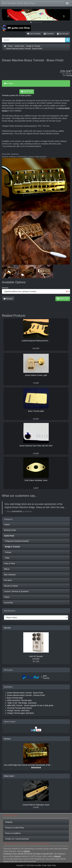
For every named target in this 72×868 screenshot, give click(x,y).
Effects (7, 569)
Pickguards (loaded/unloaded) (16, 541)
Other (7, 558)
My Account (63, 34)
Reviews (8, 299)
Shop (10, 46)
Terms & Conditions (13, 833)
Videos (7, 597)
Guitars (7, 525)
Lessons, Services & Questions (16, 591)
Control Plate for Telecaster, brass (36, 805)
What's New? (9, 776)
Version (5, 288)
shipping (69, 75)
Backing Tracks (10, 530)
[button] (7, 15)
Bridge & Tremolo (33, 46)
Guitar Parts (19, 46)
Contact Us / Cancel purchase (17, 839)
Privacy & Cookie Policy (15, 828)
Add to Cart (27, 92)
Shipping (9, 822)
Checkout (49, 34)
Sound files (8, 603)
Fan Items (8, 580)
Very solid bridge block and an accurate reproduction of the (27, 765)
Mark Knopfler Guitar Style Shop (18, 3)
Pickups (8, 552)
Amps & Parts (10, 563)
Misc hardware (10, 575)
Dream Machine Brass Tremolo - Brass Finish (24, 49)
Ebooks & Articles (11, 586)
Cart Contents (34, 34)
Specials (7, 628)
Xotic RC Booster (36, 656)
